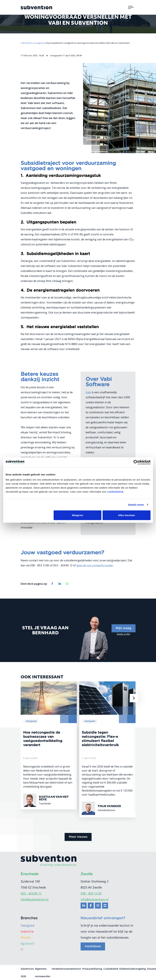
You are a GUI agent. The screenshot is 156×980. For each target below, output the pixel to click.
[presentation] (134, 698)
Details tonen (136, 505)
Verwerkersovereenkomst (66, 969)
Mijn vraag (124, 628)
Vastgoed (27, 925)
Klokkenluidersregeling (133, 969)
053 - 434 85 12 (31, 893)
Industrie (27, 931)
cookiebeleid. (116, 492)
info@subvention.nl (35, 899)
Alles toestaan (127, 515)
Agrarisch (27, 943)
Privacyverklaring (92, 969)
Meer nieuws (78, 837)
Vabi (88, 392)
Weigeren (78, 515)
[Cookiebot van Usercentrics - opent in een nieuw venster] (136, 462)
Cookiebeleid (111, 969)
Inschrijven (93, 946)
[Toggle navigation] (131, 7)
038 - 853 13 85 (91, 893)
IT (22, 949)
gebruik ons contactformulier (95, 565)
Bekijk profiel (123, 634)
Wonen (26, 937)
